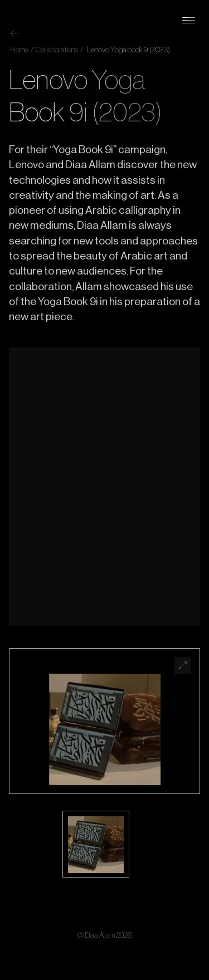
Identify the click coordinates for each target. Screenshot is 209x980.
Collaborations (56, 50)
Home (19, 50)
